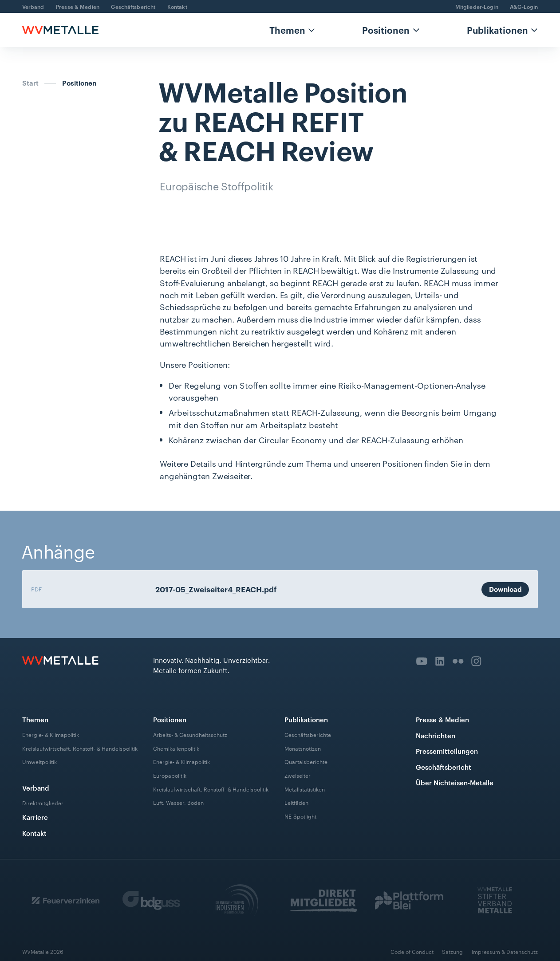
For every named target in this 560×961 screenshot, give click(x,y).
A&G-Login (524, 6)
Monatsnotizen (303, 748)
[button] (292, 30)
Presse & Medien (78, 6)
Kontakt (177, 6)
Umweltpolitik (39, 761)
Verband (33, 6)
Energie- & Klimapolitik (51, 734)
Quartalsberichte (306, 761)
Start (30, 83)
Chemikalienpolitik (176, 748)
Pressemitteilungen (447, 751)
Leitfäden (296, 802)
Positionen (386, 30)
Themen (287, 30)
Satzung (452, 951)
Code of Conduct (412, 951)
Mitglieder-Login (477, 6)
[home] (60, 30)
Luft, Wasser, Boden (178, 802)
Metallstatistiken (305, 788)
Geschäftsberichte (308, 734)
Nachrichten (436, 735)
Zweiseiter (298, 775)
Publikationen (497, 30)
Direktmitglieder (43, 803)
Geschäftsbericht (133, 6)
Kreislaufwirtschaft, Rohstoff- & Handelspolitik (80, 748)
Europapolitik (170, 775)
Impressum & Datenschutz (505, 951)
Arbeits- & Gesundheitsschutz (190, 734)
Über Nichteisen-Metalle (455, 782)
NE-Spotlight (300, 816)
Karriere (35, 817)
